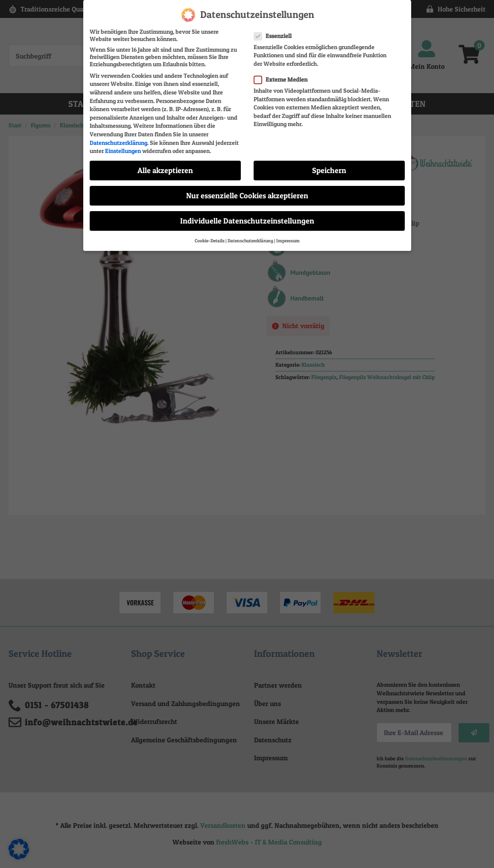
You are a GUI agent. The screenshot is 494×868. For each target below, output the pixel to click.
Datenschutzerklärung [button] (250, 240)
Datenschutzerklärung (118, 142)
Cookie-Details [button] (210, 240)
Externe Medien (283, 79)
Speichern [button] (329, 170)
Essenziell (275, 35)
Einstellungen (123, 150)
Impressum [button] (288, 240)
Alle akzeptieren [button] (165, 170)
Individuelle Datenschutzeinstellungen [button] (247, 221)
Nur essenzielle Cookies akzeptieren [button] (247, 195)
